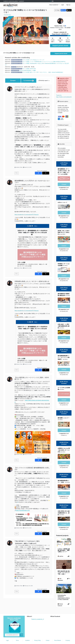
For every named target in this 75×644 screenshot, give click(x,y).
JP (51, 1)
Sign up (68, 5)
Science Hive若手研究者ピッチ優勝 (28, 66)
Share (63, 10)
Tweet (69, 10)
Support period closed (60, 46)
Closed (64, 180)
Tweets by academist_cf (38, 615)
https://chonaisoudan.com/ (23, 506)
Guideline (27, 636)
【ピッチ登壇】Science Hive (29, 64)
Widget (57, 10)
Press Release (58, 636)
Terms (17, 636)
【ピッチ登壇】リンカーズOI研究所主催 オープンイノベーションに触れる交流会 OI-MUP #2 (44, 57)
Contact (48, 636)
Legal (7, 636)
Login (63, 5)
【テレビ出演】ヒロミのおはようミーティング (33, 55)
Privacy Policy (37, 636)
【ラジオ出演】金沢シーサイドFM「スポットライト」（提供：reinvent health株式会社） (43, 68)
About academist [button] (54, 5)
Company (68, 636)
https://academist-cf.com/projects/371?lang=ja (27, 210)
